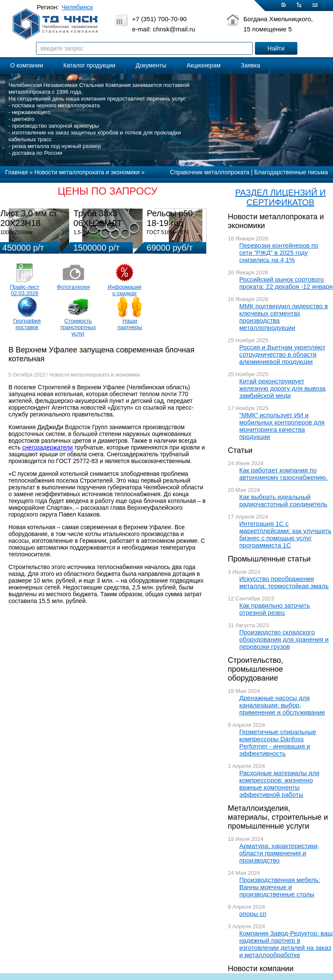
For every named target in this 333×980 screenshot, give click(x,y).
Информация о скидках (125, 290)
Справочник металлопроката (210, 172)
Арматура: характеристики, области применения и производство (279, 853)
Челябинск (77, 7)
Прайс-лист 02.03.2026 (24, 290)
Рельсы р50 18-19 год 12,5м (170, 223)
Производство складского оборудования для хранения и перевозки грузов (284, 639)
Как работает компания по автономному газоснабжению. (283, 474)
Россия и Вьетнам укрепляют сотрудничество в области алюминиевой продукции (282, 354)
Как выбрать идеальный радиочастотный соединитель (283, 500)
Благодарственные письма (291, 172)
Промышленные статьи (269, 559)
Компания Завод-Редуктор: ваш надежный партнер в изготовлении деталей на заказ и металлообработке (286, 944)
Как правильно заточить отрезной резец (275, 609)
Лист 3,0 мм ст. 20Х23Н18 (30, 218)
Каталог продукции (89, 65)
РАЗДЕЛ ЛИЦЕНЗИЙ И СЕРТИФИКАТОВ (280, 197)
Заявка (250, 65)
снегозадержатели (47, 447)
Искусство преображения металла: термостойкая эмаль (284, 582)
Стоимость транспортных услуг (78, 327)
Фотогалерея (73, 287)
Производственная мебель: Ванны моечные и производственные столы (280, 887)
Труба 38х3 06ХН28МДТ (98, 218)
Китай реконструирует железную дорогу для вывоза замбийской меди (282, 388)
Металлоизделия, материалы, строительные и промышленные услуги (278, 817)
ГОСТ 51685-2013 (168, 232)
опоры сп (253, 914)
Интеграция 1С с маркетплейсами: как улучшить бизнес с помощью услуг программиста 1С (285, 534)
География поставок (27, 324)
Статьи (240, 450)
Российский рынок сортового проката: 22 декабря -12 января (286, 283)
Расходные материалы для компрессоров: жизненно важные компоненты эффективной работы (279, 784)
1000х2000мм (17, 232)
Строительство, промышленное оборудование (255, 669)
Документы (151, 65)
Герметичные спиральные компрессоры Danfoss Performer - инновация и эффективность (278, 743)
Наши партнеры (130, 324)
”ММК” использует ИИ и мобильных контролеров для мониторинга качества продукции (282, 426)
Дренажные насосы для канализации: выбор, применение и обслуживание (282, 705)
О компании (27, 65)
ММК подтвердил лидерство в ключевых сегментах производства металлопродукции (284, 317)
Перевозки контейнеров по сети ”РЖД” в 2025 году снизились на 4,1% (279, 253)
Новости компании (261, 969)
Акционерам (204, 65)
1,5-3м (81, 232)
